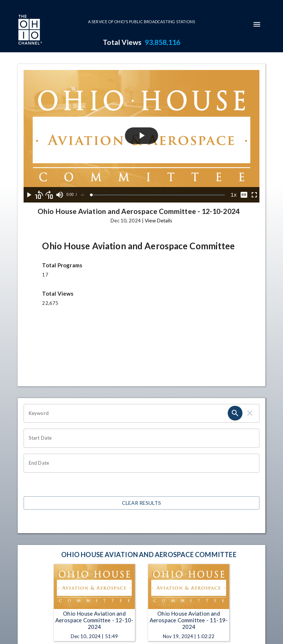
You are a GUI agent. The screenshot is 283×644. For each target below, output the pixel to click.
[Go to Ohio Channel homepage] (29, 31)
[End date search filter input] (139, 463)
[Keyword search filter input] (126, 414)
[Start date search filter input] (139, 438)
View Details (158, 221)
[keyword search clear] (250, 413)
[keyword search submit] (235, 413)
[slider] (158, 195)
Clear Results (141, 503)
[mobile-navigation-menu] (257, 24)
